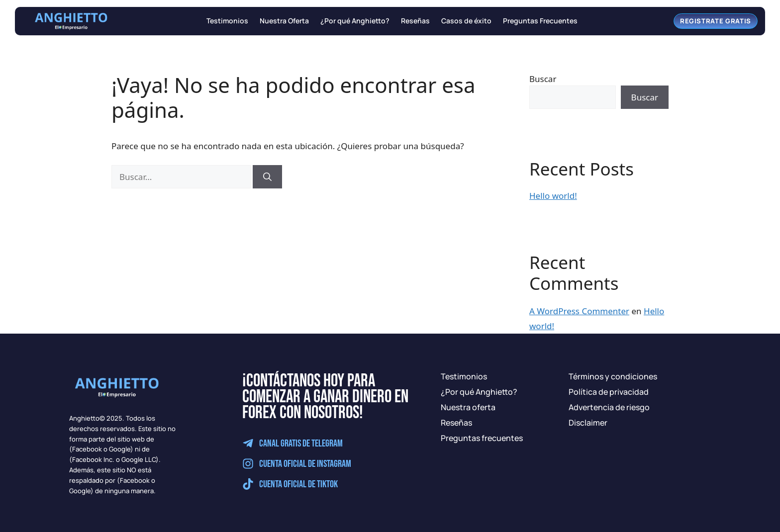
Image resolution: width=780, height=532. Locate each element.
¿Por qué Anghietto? (355, 21)
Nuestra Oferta (284, 21)
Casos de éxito (466, 21)
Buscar (543, 79)
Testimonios (227, 21)
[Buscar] (267, 177)
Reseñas (415, 21)
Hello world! (553, 196)
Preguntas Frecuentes (540, 21)
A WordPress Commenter (579, 311)
